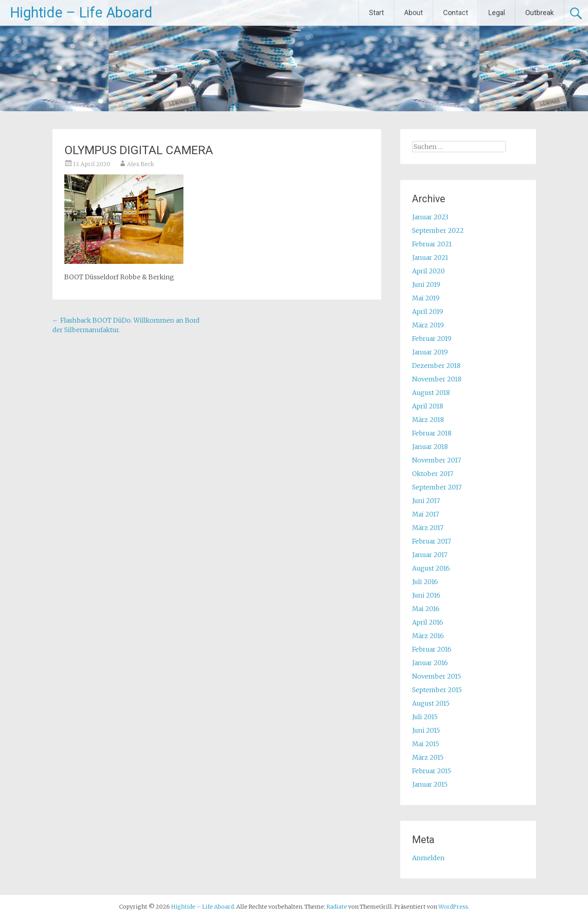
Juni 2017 (426, 501)
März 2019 (428, 325)
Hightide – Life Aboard (81, 13)
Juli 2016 (425, 582)
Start (376, 13)
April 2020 (428, 271)
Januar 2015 (430, 784)
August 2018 (431, 393)
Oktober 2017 (433, 474)
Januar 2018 (430, 447)
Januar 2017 (430, 555)
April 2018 (428, 406)
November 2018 (437, 379)
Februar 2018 (432, 433)
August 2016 (431, 568)
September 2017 (437, 487)
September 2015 (437, 690)
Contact (456, 13)
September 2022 (438, 230)
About (414, 13)
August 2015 (431, 703)
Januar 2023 (430, 217)
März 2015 (428, 757)
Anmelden (428, 858)
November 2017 (437, 460)
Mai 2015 (426, 744)
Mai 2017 (426, 514)
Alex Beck (141, 164)
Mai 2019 (426, 298)
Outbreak (540, 13)
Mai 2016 (426, 609)
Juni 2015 (426, 730)
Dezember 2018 (436, 366)
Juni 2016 (426, 595)
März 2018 (428, 420)
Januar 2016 (430, 663)
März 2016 (428, 636)
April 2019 (428, 311)
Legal (497, 13)
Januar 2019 (430, 352)
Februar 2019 (432, 339)
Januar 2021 (430, 257)
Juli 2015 (425, 717)
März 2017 (428, 528)
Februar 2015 (432, 771)
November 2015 (437, 676)
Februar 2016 (432, 649)
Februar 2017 (432, 541)
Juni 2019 (426, 284)
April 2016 (428, 622)
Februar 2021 (432, 244)
